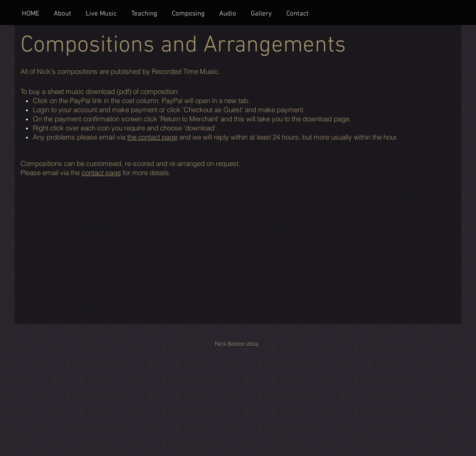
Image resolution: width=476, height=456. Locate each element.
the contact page (152, 137)
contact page (101, 173)
